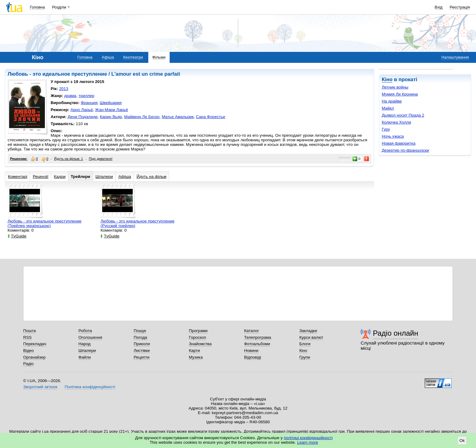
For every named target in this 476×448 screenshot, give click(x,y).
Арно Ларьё (82, 110)
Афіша (108, 57)
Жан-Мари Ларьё (112, 110)
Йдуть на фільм (151, 177)
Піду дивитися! (101, 159)
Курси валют (311, 337)
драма (70, 96)
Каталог (252, 331)
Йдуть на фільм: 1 (69, 159)
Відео (29, 350)
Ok (462, 441)
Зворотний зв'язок (40, 387)
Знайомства (200, 344)
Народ (85, 344)
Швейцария (111, 103)
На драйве (392, 101)
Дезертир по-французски (405, 150)
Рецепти (142, 357)
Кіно (387, 79)
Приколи (142, 344)
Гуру (386, 129)
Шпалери (104, 177)
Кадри (60, 177)
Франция (89, 103)
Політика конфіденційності (90, 387)
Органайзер (34, 357)
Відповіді (253, 357)
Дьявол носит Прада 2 (403, 115)
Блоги (305, 344)
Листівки (142, 350)
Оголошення (90, 337)
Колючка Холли (396, 122)
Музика (196, 357)
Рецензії (40, 177)
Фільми (159, 57)
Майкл (388, 108)
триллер (86, 96)
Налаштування (455, 57)
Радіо (28, 364)
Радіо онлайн (396, 333)
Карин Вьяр (111, 117)
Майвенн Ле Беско (142, 117)
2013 (64, 89)
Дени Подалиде (83, 117)
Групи (305, 357)
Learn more (308, 442)
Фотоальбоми (257, 344)
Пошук (140, 331)
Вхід (439, 7)
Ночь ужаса (393, 136)
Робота (85, 331)
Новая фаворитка (398, 143)
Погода (140, 337)
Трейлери (81, 177)
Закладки (308, 331)
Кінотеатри (133, 57)
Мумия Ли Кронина (400, 94)
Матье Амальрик (178, 117)
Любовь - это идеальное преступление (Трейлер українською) (45, 223)
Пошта (29, 331)
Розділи (59, 7)
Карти (194, 350)
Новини (251, 350)
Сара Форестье (211, 117)
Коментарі (18, 177)
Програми (198, 331)
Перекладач (35, 344)
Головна (37, 7)
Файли (85, 357)
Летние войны (395, 87)
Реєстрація (460, 7)
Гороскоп (197, 337)
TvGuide (17, 236)
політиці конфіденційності (308, 438)
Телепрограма (258, 337)
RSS (27, 337)
